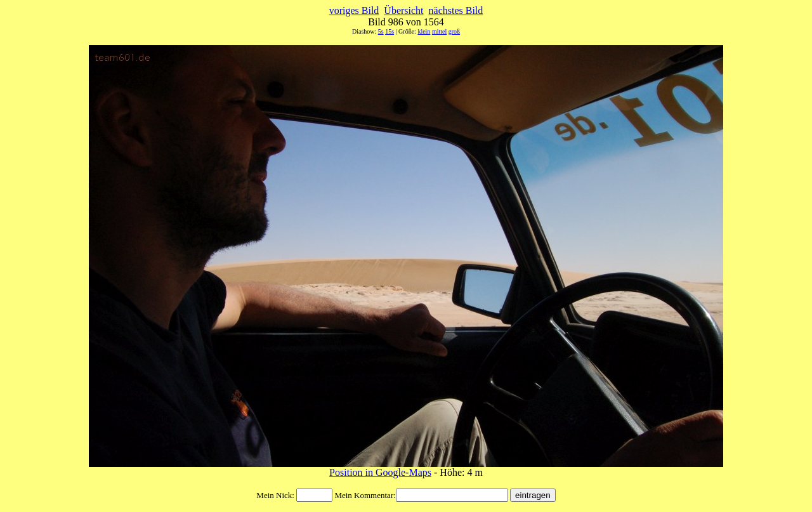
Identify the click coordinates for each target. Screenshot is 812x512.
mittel (439, 31)
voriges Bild (354, 10)
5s (381, 31)
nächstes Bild (456, 10)
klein (424, 31)
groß (454, 31)
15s (390, 31)
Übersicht (403, 10)
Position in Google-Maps (380, 472)
